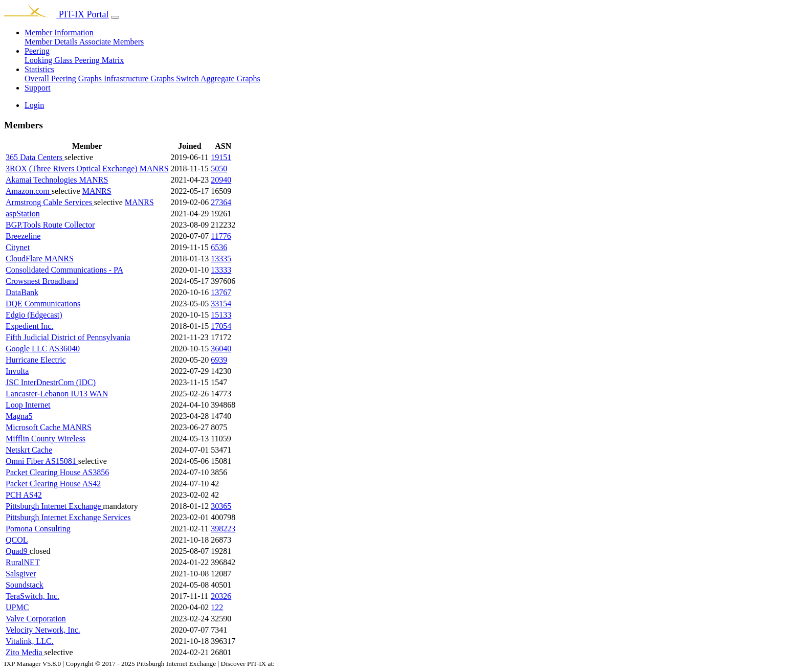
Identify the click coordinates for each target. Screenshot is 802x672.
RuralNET (23, 562)
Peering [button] (37, 51)
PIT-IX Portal (57, 14)
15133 (221, 315)
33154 (221, 304)
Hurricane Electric (36, 360)
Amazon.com (29, 191)
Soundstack (25, 585)
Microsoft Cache (34, 427)
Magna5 (19, 416)
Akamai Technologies (42, 180)
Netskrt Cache (29, 450)
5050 (219, 169)
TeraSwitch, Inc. (32, 596)
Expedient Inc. (29, 326)
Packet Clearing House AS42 (53, 484)
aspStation (23, 214)
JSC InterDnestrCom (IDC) (51, 382)
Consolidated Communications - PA (64, 270)
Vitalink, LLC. (30, 641)
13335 (221, 259)
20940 (221, 180)
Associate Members (112, 42)
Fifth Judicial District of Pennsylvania (68, 337)
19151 (221, 157)
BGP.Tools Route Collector (50, 225)
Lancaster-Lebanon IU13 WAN (57, 394)
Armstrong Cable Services (50, 202)
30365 (221, 506)
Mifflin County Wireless (46, 439)
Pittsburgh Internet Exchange (54, 506)
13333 (221, 270)
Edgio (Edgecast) (34, 315)
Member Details (52, 42)
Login (34, 105)
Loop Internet (28, 405)
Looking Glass (50, 60)
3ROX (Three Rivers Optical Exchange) (73, 169)
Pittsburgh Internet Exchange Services (68, 517)
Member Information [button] (59, 32)
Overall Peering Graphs (64, 79)
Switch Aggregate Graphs (218, 79)
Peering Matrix (99, 60)
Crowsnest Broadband (42, 281)
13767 (221, 292)
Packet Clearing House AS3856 (57, 472)
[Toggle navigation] (115, 17)
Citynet (18, 247)
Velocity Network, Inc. (43, 630)
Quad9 (18, 551)
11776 (221, 236)
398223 (223, 529)
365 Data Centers (35, 157)
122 (217, 607)
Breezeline (23, 236)
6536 (219, 247)
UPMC (17, 607)
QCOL (17, 540)
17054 (221, 326)
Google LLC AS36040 (43, 349)
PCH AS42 (24, 495)
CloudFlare (25, 259)
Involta (17, 371)
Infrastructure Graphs (140, 79)
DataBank (22, 292)
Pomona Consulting (38, 529)
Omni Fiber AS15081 (42, 461)
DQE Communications (43, 304)
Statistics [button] (39, 69)
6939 (219, 360)
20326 (221, 596)
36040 (221, 349)
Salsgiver (21, 574)
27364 (221, 202)
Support (38, 88)
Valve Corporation (36, 619)
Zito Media (25, 652)
